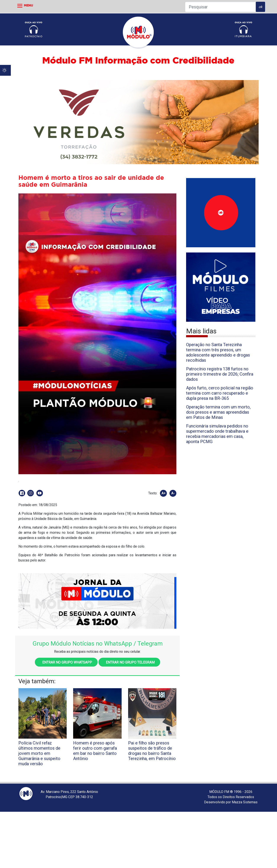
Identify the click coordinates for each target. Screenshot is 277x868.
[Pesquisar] (220, 7)
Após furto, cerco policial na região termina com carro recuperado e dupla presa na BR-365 (220, 393)
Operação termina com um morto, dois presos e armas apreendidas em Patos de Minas (218, 412)
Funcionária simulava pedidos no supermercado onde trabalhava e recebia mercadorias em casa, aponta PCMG (217, 434)
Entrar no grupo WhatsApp (66, 662)
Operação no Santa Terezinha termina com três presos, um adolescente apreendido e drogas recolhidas (218, 352)
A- (173, 493)
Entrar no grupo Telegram (129, 662)
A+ (163, 493)
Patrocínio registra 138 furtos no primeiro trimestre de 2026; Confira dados (220, 374)
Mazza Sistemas (245, 802)
